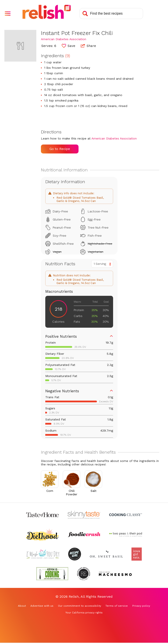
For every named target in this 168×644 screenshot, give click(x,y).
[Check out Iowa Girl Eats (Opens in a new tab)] (137, 554)
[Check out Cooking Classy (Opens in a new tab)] (126, 515)
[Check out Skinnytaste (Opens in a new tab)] (84, 515)
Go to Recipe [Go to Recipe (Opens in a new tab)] (60, 149)
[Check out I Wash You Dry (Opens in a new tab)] (43, 554)
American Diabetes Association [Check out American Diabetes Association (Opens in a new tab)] (64, 39)
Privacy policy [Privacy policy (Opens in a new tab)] (141, 606)
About (22, 606)
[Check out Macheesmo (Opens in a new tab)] (115, 574)
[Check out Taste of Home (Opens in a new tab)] (42, 515)
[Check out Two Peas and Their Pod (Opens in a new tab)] (126, 534)
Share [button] (88, 46)
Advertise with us (42, 606)
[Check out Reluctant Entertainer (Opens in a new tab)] (84, 574)
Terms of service (117, 606)
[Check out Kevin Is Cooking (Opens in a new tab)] (52, 574)
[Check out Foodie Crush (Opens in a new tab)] (84, 534)
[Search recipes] (111, 14)
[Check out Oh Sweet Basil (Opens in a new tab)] (106, 554)
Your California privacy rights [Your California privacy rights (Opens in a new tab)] (84, 613)
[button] (8, 14)
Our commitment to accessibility (80, 606)
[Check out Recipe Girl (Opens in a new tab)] (75, 554)
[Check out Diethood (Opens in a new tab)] (42, 534)
